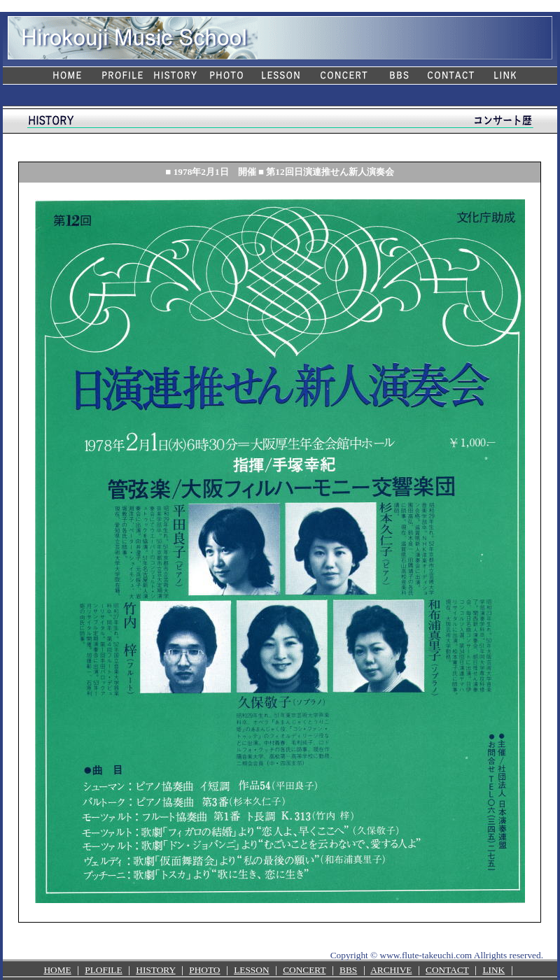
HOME (57, 970)
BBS (348, 970)
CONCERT (304, 970)
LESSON (251, 970)
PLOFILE (103, 970)
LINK (493, 970)
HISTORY (155, 970)
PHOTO (204, 970)
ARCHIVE (391, 970)
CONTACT (447, 970)
